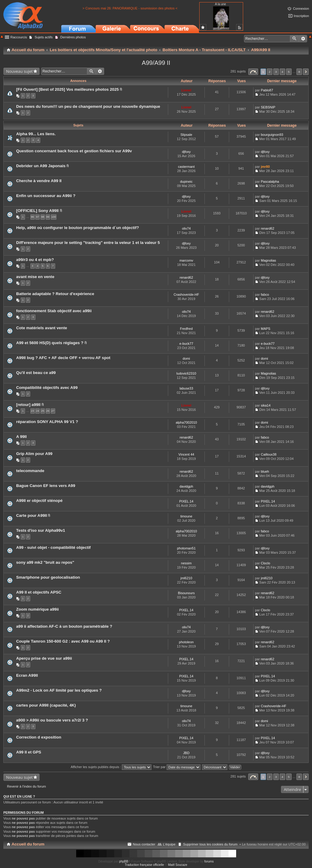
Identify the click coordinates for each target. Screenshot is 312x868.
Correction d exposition (39, 737)
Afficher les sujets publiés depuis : (111, 767)
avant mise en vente (35, 277)
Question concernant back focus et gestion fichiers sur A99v (74, 151)
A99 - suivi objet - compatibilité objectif (53, 547)
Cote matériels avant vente (42, 328)
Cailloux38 (269, 454)
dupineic (186, 182)
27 (53, 411)
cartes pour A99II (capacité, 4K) (46, 705)
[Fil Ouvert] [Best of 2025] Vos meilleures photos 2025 (67, 89)
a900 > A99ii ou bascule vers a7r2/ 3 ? (52, 720)
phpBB (124, 861)
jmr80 (265, 167)
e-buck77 (186, 344)
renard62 (268, 228)
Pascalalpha (270, 182)
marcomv (186, 260)
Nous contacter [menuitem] (144, 844)
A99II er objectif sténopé (39, 501)
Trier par (177, 767)
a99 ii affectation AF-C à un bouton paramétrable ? (64, 626)
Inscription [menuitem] (301, 16)
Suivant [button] (306, 72)
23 (33, 411)
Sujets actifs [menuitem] (43, 37)
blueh (265, 471)
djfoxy (186, 152)
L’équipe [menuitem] (169, 844)
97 (37, 217)
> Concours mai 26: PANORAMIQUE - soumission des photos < (130, 8)
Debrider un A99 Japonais (41, 166)
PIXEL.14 (186, 501)
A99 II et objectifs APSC (39, 592)
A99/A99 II (156, 63)
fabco (265, 295)
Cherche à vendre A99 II (39, 181)
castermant (186, 167)
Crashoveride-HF (186, 295)
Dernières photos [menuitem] (73, 37)
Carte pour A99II (32, 515)
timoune (186, 516)
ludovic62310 (186, 373)
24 (37, 411)
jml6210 (186, 578)
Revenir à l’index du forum (27, 786)
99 (48, 217)
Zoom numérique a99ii (37, 609)
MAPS (266, 329)
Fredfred (186, 329)
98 (43, 217)
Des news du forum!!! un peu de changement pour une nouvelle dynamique (88, 106)
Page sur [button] (253, 72)
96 (33, 217)
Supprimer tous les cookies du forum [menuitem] (210, 844)
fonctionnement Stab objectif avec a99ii (54, 311)
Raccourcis (19, 37)
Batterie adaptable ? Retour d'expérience (55, 294)
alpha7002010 (186, 422)
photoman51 (186, 548)
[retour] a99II (28, 405)
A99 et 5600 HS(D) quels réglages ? (50, 343)
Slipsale (186, 135)
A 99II (21, 437)
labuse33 (186, 388)
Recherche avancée (303, 39)
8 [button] (299, 72)
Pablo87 (267, 90)
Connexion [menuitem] (301, 9)
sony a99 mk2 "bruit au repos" (45, 562)
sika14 (266, 405)
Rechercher (294, 39)
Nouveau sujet (19, 71)
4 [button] (282, 72)
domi (186, 358)
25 (43, 411)
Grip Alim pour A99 (34, 454)
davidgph (186, 486)
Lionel (186, 90)
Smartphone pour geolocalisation (48, 577)
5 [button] (289, 72)
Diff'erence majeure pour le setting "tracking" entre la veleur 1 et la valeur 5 (88, 243)
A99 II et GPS (29, 752)
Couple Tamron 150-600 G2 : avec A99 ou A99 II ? (63, 641)
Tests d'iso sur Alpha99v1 (41, 530)
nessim (186, 563)
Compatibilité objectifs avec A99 (47, 388)
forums (209, 861)
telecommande (30, 471)
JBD (186, 753)
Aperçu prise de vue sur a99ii (44, 658)
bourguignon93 (272, 135)
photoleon (186, 642)
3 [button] (276, 72)
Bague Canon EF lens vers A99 (46, 486)
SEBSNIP (268, 107)
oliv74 (186, 228)
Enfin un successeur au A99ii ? (46, 196)
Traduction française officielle (144, 865)
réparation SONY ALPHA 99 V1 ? (47, 422)
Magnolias (268, 260)
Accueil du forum (28, 844)
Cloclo (266, 563)
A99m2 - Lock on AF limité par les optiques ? (59, 690)
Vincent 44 (186, 454)
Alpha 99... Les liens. (36, 134)
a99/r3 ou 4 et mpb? (35, 260)
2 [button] (270, 72)
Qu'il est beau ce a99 (36, 373)
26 (48, 411)
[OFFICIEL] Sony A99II (37, 211)
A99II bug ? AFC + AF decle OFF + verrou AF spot (63, 358)
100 (54, 217)
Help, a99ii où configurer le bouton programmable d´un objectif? (78, 228)
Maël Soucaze (177, 865)
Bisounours (186, 593)
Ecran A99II (27, 675)
